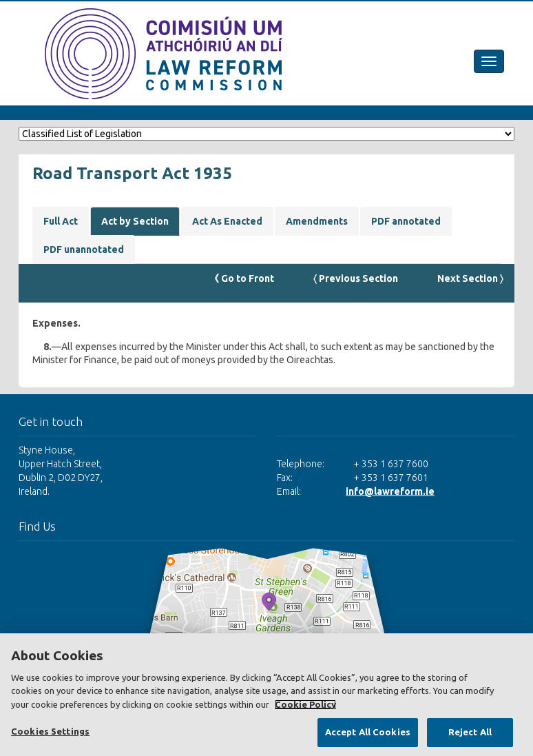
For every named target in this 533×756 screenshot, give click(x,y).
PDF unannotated (84, 249)
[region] (266, 695)
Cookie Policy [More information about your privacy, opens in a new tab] (305, 704)
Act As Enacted (227, 221)
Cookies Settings (50, 731)
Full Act (61, 221)
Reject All (470, 732)
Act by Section (135, 221)
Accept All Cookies (368, 732)
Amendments (317, 221)
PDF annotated (406, 221)
